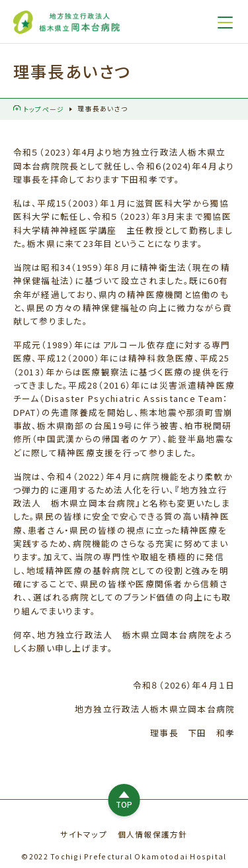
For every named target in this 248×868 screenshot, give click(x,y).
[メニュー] (225, 23)
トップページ (39, 109)
